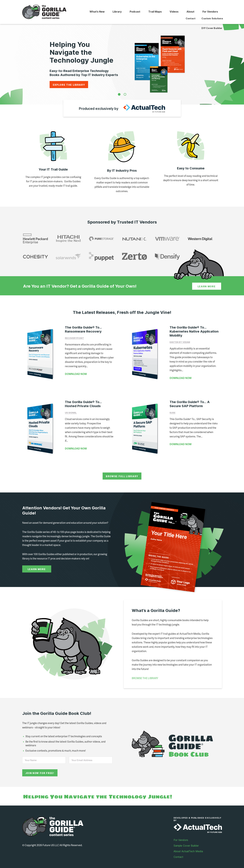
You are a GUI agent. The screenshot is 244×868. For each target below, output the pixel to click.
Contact (178, 853)
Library (115, 12)
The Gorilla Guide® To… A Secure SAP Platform (190, 402)
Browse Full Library (122, 472)
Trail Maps (154, 12)
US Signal (71, 411)
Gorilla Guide (44, 12)
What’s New (95, 12)
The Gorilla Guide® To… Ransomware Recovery (83, 329)
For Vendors (210, 12)
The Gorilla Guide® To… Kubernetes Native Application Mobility (194, 331)
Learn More (207, 286)
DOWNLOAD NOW (76, 374)
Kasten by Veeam (180, 342)
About (190, 12)
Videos (173, 12)
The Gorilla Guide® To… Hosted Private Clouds (83, 402)
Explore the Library (69, 85)
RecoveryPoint (74, 338)
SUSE (172, 411)
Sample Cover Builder (186, 842)
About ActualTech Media (188, 847)
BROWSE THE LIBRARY (145, 674)
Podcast (133, 12)
